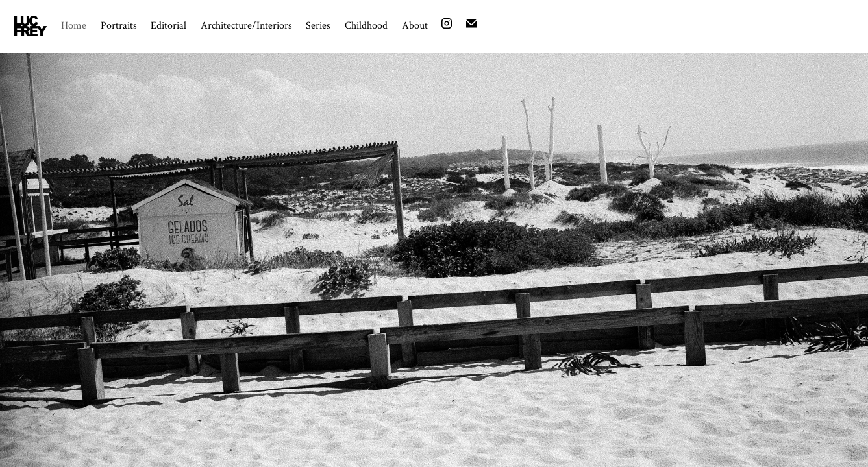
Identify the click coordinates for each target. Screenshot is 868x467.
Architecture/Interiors (246, 25)
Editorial (168, 25)
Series (318, 25)
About (415, 25)
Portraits (119, 25)
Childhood (366, 25)
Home (74, 25)
